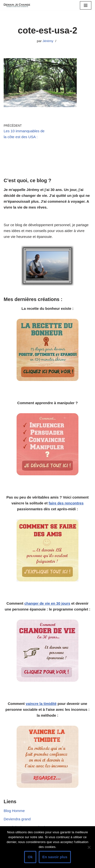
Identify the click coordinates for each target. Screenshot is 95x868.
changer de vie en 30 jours (47, 603)
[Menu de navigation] (86, 5)
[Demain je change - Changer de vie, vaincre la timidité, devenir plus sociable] (18, 5)
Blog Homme (14, 811)
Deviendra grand (17, 819)
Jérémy (48, 41)
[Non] (89, 847)
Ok (30, 857)
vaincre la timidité (41, 704)
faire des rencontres (66, 503)
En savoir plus (55, 857)
